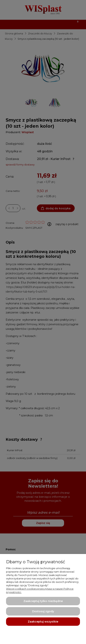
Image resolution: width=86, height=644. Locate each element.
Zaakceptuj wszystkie (43, 622)
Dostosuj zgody (43, 611)
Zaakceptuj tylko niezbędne (43, 601)
